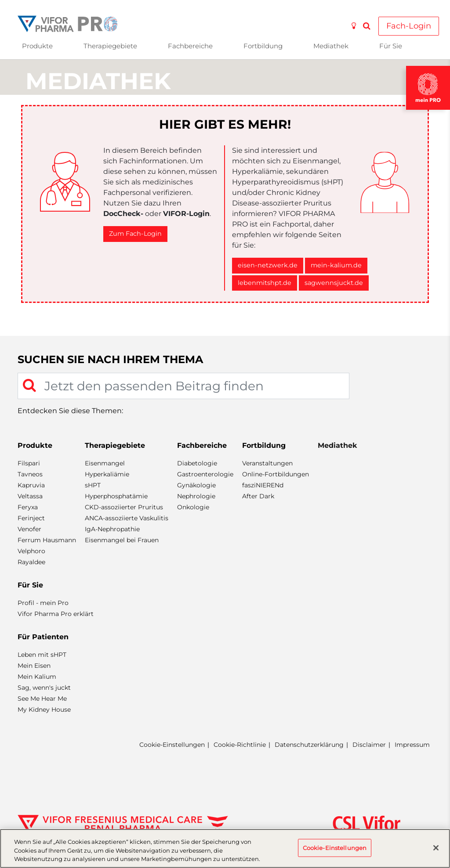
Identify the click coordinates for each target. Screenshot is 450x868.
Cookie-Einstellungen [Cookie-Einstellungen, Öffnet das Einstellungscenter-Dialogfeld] (335, 847)
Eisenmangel (105, 463)
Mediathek (331, 46)
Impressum (412, 745)
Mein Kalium (37, 677)
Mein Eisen (34, 666)
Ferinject (31, 518)
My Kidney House (44, 710)
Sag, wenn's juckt (44, 688)
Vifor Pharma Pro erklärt (56, 614)
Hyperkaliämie (107, 474)
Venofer (29, 529)
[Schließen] (436, 848)
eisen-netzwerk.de (268, 265)
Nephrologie (196, 496)
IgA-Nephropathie (112, 529)
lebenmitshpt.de (265, 283)
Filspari (29, 463)
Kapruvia (31, 485)
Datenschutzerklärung (309, 745)
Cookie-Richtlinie (240, 745)
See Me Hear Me (42, 699)
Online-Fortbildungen (276, 474)
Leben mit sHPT (42, 655)
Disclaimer (369, 745)
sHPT (93, 485)
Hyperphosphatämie (116, 496)
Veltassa (30, 496)
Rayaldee (31, 562)
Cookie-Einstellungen (172, 745)
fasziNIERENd (263, 485)
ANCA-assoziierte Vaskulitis (127, 518)
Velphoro (31, 551)
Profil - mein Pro (43, 603)
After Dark (258, 496)
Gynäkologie (196, 485)
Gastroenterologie (205, 474)
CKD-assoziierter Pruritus (124, 507)
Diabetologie (197, 463)
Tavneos (30, 474)
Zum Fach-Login (135, 234)
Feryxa (28, 507)
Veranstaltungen (267, 463)
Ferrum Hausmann (47, 540)
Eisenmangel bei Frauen (122, 540)
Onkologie (193, 507)
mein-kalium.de (336, 265)
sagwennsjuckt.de (334, 283)
